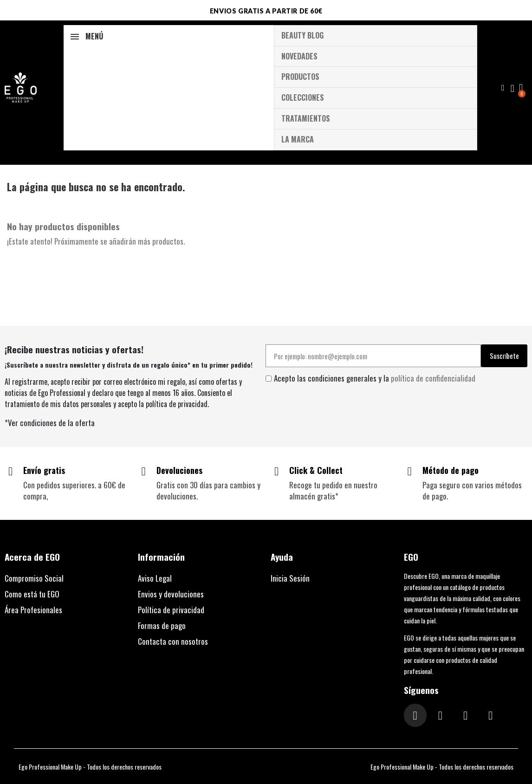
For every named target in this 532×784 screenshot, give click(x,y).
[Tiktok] (465, 715)
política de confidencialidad (433, 378)
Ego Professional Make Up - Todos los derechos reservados (90, 767)
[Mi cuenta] (513, 89)
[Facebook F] (440, 715)
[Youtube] (490, 715)
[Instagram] (415, 715)
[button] (503, 88)
